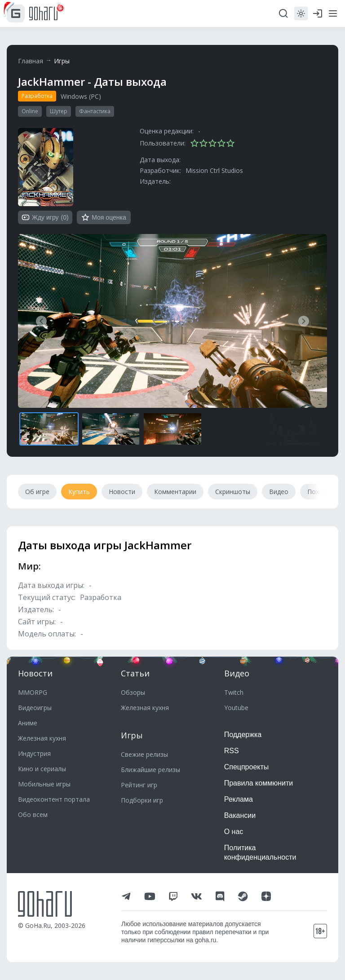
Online (30, 111)
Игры (62, 61)
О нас (234, 832)
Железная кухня (42, 738)
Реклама (239, 799)
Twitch (234, 692)
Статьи (135, 673)
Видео (237, 673)
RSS (232, 751)
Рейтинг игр (139, 785)
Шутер (59, 111)
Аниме (28, 723)
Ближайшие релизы (150, 770)
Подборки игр (142, 800)
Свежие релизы (144, 754)
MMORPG (33, 692)
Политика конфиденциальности (260, 852)
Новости (35, 673)
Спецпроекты (247, 767)
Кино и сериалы (42, 769)
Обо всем (33, 814)
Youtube (236, 708)
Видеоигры (35, 708)
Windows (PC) (81, 96)
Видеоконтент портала (54, 799)
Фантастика (95, 111)
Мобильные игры (44, 784)
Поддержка (243, 735)
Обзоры (133, 692)
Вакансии (240, 815)
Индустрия (34, 753)
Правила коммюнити (259, 783)
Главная (31, 61)
